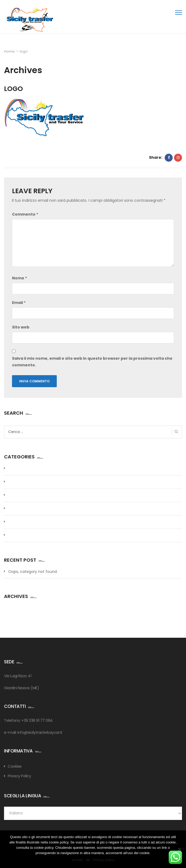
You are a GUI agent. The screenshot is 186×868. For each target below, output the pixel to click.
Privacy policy (104, 860)
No (88, 860)
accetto (78, 860)
